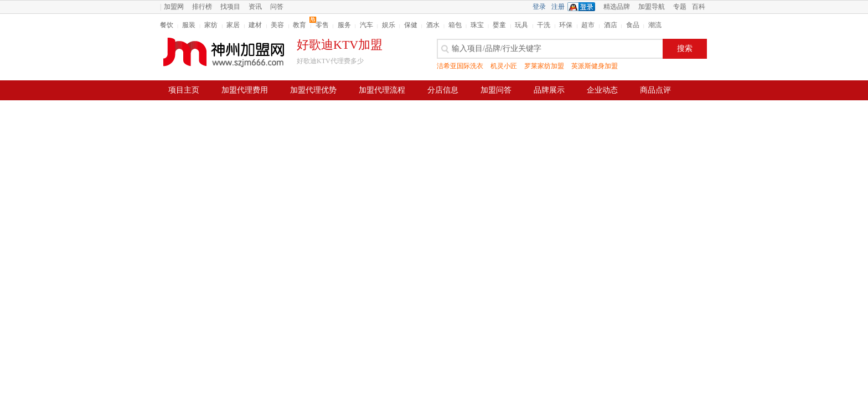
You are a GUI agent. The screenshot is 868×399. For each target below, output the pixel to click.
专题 (680, 7)
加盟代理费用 (245, 90)
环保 (566, 25)
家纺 (211, 25)
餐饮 (167, 25)
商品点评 (655, 90)
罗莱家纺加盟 (544, 66)
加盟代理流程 (382, 90)
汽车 (366, 25)
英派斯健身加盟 (595, 66)
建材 (255, 25)
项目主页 (184, 90)
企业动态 (602, 90)
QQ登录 (584, 7)
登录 (539, 7)
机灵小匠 (504, 66)
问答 (277, 7)
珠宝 (477, 25)
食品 (633, 25)
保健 (411, 25)
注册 (558, 7)
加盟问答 (496, 90)
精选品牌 (617, 7)
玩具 (521, 25)
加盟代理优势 (313, 90)
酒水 (433, 25)
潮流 (655, 25)
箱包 (455, 25)
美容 (277, 25)
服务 (344, 25)
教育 (299, 25)
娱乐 (389, 25)
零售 (322, 25)
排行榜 (202, 7)
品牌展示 (549, 90)
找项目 (230, 7)
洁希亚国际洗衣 (460, 66)
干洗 (544, 25)
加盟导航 (652, 7)
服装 (189, 25)
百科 (699, 7)
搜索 (685, 48)
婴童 (499, 25)
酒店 (611, 25)
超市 (588, 25)
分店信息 (443, 90)
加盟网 (174, 7)
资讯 (255, 7)
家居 (233, 25)
